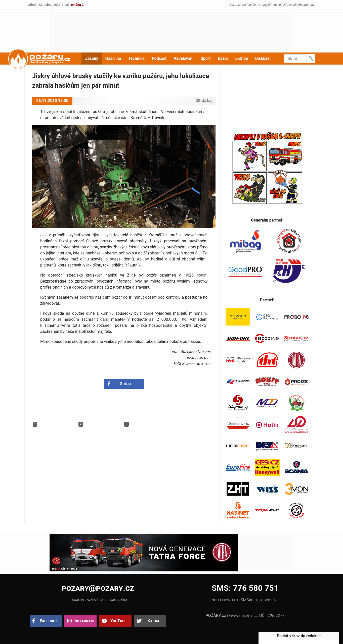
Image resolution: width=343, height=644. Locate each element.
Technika (136, 58)
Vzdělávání (184, 58)
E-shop (242, 58)
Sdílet (126, 384)
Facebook (49, 621)
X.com (153, 621)
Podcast (159, 58)
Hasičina (113, 58)
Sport (206, 58)
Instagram (83, 621)
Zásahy (92, 58)
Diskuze (262, 58)
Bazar (223, 58)
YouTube (118, 621)
